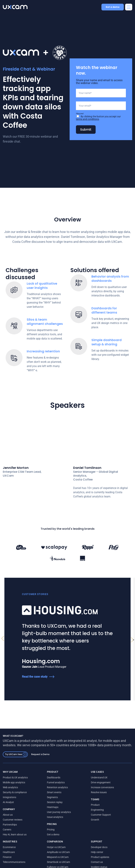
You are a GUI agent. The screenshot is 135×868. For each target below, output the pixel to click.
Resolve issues (99, 820)
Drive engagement (101, 810)
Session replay (55, 830)
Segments (52, 825)
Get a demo (113, 7)
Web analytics (10, 815)
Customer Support (101, 843)
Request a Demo (40, 782)
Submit (86, 147)
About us (8, 843)
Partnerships (10, 852)
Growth (95, 848)
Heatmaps (53, 835)
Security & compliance (15, 820)
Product (95, 833)
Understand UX (99, 805)
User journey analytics (59, 840)
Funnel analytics (56, 810)
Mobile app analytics (14, 810)
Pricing (51, 857)
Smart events (54, 820)
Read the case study (22, 705)
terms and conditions (87, 137)
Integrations (9, 825)
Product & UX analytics (15, 805)
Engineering (97, 838)
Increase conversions (102, 815)
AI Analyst (8, 830)
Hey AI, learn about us (15, 862)
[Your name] (101, 111)
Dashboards (54, 805)
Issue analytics (55, 845)
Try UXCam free (16, 782)
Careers (7, 857)
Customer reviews (13, 848)
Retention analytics (57, 815)
